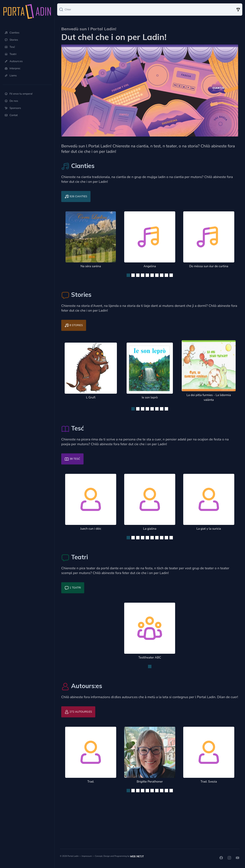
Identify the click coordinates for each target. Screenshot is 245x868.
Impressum (87, 856)
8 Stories (74, 325)
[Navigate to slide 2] (133, 275)
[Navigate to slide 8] (162, 275)
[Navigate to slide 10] (171, 275)
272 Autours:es (78, 712)
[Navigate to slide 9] (166, 275)
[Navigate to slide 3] (138, 275)
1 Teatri (73, 588)
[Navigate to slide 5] (147, 275)
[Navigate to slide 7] (157, 275)
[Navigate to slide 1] (128, 275)
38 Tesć (72, 459)
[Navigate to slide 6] (152, 275)
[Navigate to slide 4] (143, 275)
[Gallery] (150, 243)
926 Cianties (76, 197)
